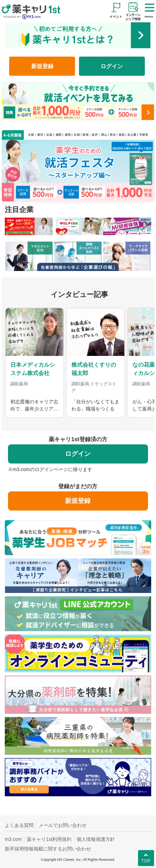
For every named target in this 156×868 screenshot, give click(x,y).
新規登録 (42, 66)
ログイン (112, 66)
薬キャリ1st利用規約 (49, 839)
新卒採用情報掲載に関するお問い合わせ (48, 849)
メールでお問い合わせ (63, 825)
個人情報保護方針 (96, 839)
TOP (146, 858)
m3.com (13, 839)
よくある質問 (19, 825)
